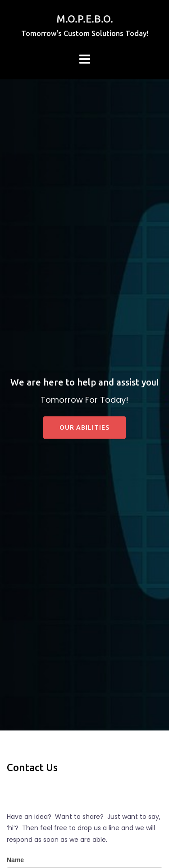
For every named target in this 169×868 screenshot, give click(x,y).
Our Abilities (84, 428)
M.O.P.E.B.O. (85, 19)
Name (15, 860)
